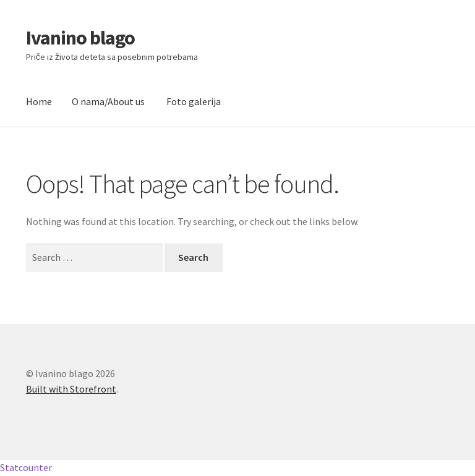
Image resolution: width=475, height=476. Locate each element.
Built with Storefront (71, 389)
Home (39, 101)
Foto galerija (194, 101)
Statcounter (26, 467)
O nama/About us (108, 101)
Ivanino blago (80, 38)
